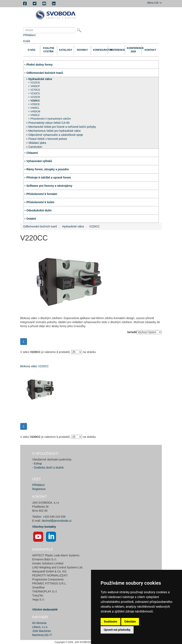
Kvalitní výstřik (48, 50)
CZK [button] (154, 3)
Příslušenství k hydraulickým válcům (51, 119)
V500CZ (35, 115)
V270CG (35, 90)
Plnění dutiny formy (39, 65)
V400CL (35, 108)
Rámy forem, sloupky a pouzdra (48, 169)
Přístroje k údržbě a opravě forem (49, 177)
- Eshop (37, 463)
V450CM (35, 112)
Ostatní (31, 219)
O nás (32, 50)
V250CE (35, 104)
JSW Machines (41, 631)
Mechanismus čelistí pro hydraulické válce (54, 131)
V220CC (35, 101)
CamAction (35, 147)
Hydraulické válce (40, 79)
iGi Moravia (39, 623)
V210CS (35, 93)
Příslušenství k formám (42, 194)
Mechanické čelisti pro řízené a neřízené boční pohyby (62, 127)
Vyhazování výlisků (39, 161)
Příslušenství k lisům (40, 202)
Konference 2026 (133, 50)
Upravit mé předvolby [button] (117, 630)
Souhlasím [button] (110, 622)
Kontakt (150, 50)
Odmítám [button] (130, 622)
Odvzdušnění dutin (39, 210)
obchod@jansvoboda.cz (57, 521)
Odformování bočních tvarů (45, 73)
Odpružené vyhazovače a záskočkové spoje (56, 135)
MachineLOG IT (42, 635)
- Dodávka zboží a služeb (48, 468)
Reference (116, 50)
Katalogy (66, 50)
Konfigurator (99, 50)
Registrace (39, 489)
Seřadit (132, 332)
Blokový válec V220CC (34, 366)
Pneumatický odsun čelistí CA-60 (49, 123)
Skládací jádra (37, 143)
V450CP (35, 86)
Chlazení (32, 153)
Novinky (82, 50)
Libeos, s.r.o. (40, 627)
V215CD (35, 83)
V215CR (35, 97)
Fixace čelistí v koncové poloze (48, 139)
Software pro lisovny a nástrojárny (49, 186)
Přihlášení (29, 35)
